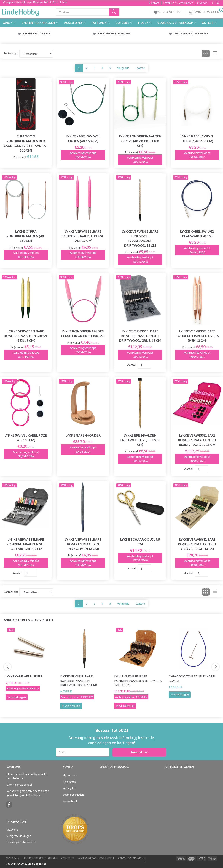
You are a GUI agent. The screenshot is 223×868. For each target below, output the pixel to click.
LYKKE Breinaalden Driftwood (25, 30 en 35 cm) (140, 440)
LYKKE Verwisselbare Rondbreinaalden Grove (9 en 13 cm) (26, 336)
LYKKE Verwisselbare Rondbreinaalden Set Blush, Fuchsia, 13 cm (197, 440)
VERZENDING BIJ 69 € (195, 33)
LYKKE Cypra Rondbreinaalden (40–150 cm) (26, 236)
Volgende (123, 68)
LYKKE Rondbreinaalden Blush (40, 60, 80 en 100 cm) (83, 334)
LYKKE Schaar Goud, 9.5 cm (140, 542)
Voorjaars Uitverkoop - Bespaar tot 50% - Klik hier (35, 2)
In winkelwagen (71, 706)
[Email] (83, 752)
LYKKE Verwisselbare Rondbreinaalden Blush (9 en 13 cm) (83, 236)
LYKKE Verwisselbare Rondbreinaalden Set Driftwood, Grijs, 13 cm (140, 336)
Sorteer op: (11, 53)
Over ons (203, 3)
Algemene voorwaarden (96, 858)
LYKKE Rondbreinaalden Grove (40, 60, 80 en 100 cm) (140, 141)
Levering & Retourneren (178, 3)
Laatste (140, 68)
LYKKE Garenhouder (83, 435)
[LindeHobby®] (20, 11)
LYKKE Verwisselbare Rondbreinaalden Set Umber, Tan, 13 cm (138, 681)
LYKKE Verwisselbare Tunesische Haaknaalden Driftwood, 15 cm (140, 238)
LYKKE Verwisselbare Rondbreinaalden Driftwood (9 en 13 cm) (78, 681)
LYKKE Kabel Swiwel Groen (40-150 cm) (83, 139)
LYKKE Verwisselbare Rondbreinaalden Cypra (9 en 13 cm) (197, 336)
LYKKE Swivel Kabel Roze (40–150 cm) (26, 438)
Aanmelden (139, 752)
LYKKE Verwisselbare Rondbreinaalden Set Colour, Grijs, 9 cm (26, 544)
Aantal (132, 365)
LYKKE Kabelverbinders (24, 676)
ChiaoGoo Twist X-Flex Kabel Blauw (192, 678)
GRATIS (177, 33)
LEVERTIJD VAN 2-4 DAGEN (113, 33)
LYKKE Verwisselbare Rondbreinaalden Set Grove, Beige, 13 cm (197, 544)
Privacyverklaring (132, 858)
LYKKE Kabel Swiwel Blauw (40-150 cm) (197, 234)
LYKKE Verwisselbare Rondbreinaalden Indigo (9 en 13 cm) (83, 544)
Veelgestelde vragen (19, 836)
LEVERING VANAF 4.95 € (36, 33)
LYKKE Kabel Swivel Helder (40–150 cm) (197, 139)
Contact (154, 3)
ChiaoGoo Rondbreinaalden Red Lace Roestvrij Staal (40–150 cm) (26, 143)
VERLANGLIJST (168, 12)
